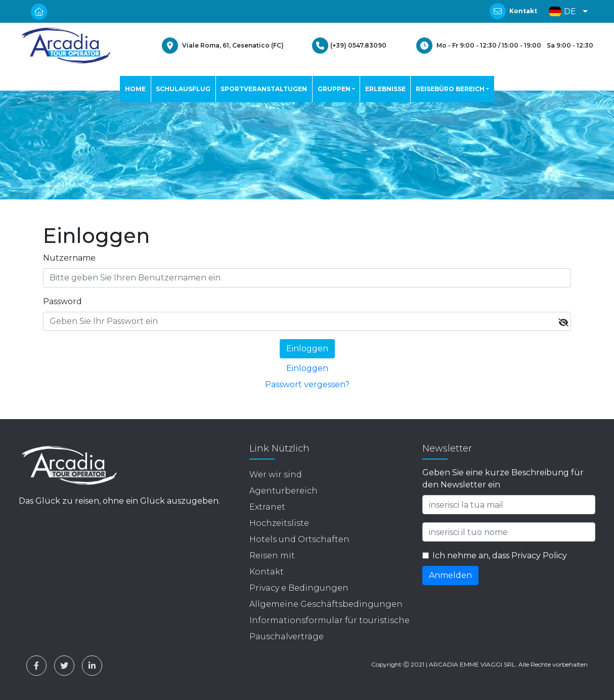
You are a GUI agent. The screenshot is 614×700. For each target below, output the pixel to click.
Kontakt (523, 11)
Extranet (267, 507)
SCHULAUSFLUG (183, 89)
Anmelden (450, 575)
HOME (135, 89)
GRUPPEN (334, 89)
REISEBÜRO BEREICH (450, 89)
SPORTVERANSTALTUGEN (264, 89)
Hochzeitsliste (279, 523)
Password (62, 301)
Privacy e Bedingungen (299, 588)
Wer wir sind (276, 475)
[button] (566, 11)
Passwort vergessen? (307, 384)
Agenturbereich (283, 491)
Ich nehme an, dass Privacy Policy (500, 555)
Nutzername (69, 258)
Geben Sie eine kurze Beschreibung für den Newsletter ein (503, 479)
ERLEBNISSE (385, 89)
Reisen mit (272, 555)
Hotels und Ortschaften (299, 539)
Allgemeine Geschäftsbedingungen (326, 604)
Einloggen (307, 368)
